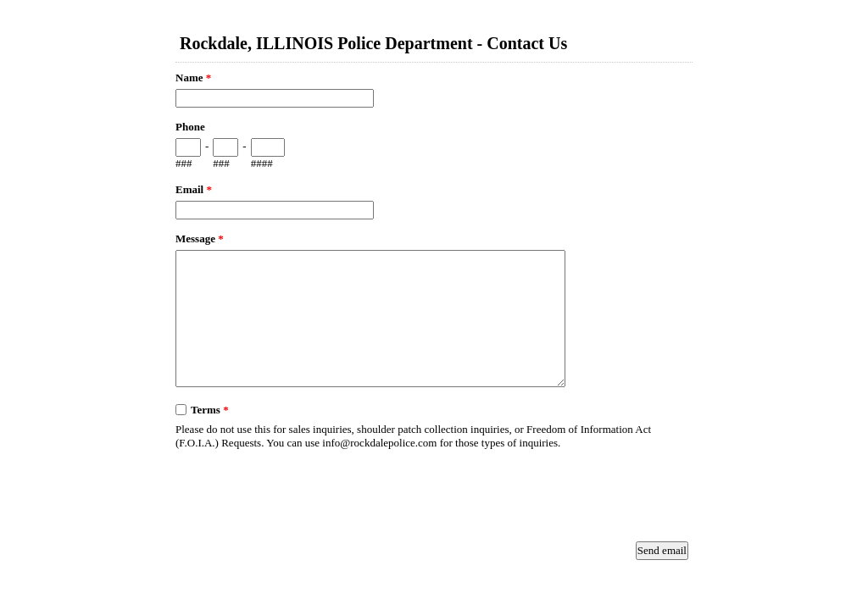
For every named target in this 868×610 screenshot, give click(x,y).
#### (262, 163)
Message (200, 238)
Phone (190, 127)
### (184, 163)
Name (193, 78)
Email (194, 189)
